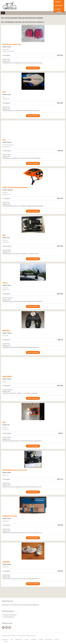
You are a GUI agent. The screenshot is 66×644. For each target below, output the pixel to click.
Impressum (5, 639)
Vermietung (49, 639)
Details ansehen (33, 68)
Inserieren (59, 6)
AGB (12, 639)
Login (6, 641)
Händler (58, 2)
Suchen (27, 639)
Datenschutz (19, 639)
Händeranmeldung (9, 617)
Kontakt (58, 9)
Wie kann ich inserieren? (10, 615)
